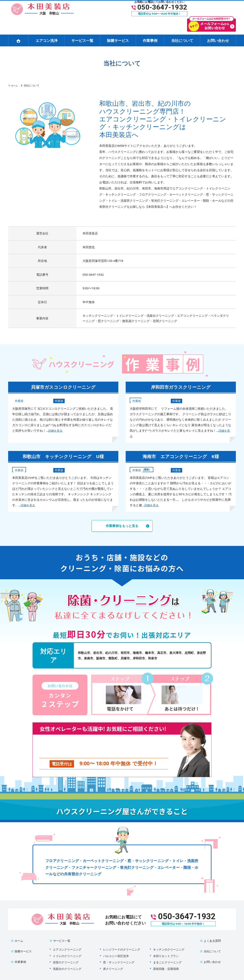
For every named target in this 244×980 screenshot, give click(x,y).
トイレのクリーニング (67, 948)
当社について (182, 40)
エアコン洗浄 (47, 40)
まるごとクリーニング (167, 954)
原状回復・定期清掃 (166, 961)
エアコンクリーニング (67, 942)
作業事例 (150, 40)
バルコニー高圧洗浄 (116, 948)
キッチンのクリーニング (169, 942)
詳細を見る (56, 430)
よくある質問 (210, 935)
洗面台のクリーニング (67, 961)
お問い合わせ (218, 40)
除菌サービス (118, 40)
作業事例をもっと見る (122, 526)
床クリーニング (113, 961)
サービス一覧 (82, 40)
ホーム (16, 935)
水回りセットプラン (166, 948)
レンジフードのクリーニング (122, 942)
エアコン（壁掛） (144, 469)
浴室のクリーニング (66, 954)
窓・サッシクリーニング (119, 954)
